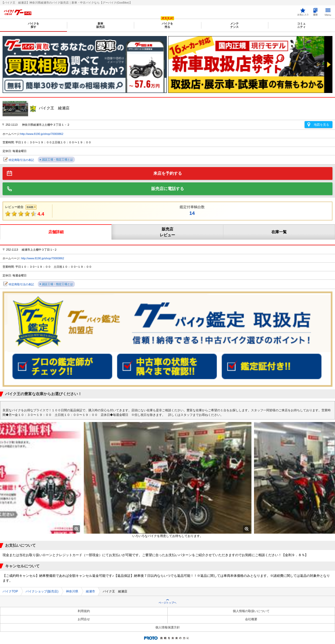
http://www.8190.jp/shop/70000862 (42, 134)
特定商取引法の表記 (21, 160)
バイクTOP (10, 591)
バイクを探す (33, 25)
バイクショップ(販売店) (42, 591)
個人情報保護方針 (168, 627)
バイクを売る (167, 25)
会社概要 (251, 619)
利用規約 (84, 611)
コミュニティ (301, 25)
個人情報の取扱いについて (251, 611)
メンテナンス (234, 25)
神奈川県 (72, 591)
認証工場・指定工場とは (57, 159)
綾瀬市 (90, 591)
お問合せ (84, 619)
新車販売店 (101, 25)
